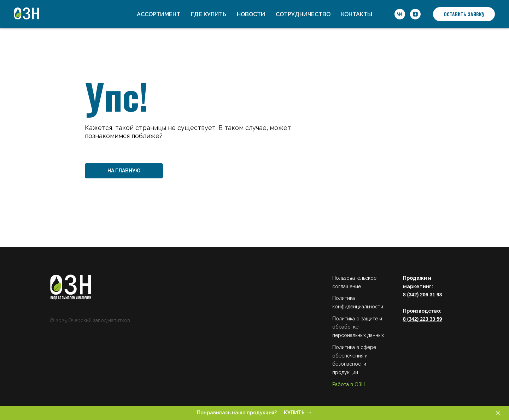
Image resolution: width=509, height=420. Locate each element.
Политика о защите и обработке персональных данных (358, 327)
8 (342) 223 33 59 (423, 319)
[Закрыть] (498, 413)
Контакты (357, 14)
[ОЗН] (400, 14)
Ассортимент (159, 14)
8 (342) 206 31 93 (423, 295)
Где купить (209, 14)
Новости (251, 14)
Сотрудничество (303, 14)
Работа (341, 384)
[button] (464, 14)
